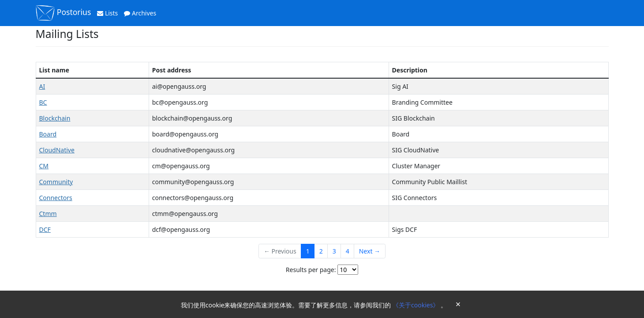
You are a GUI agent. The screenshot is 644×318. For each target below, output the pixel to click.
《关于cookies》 (417, 305)
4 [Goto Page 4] (348, 251)
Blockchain (55, 118)
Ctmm (48, 214)
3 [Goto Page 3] (334, 251)
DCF (45, 229)
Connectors (56, 198)
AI (42, 86)
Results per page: (311, 270)
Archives (140, 13)
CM (44, 166)
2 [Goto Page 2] (321, 251)
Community (56, 182)
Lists (107, 13)
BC (43, 102)
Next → (370, 251)
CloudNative (57, 150)
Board (48, 134)
